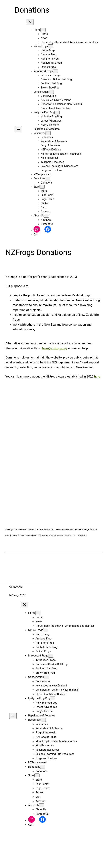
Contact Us (16, 587)
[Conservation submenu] (51, 92)
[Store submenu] (42, 187)
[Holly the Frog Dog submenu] (57, 113)
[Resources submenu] (48, 133)
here (97, 377)
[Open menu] (18, 129)
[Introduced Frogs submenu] (56, 71)
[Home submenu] (43, 30)
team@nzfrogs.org (55, 348)
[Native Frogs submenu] (50, 46)
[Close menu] (30, 22)
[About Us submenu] (46, 216)
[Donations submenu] (48, 179)
